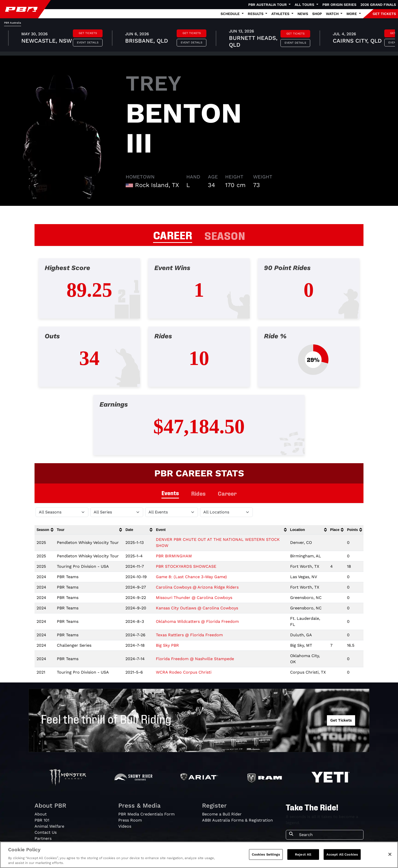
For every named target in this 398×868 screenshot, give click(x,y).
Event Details (88, 43)
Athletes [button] (281, 14)
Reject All (303, 854)
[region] (199, 855)
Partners (43, 838)
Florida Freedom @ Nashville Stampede (195, 659)
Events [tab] (170, 493)
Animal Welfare (49, 826)
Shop (317, 14)
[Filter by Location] (226, 512)
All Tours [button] (305, 5)
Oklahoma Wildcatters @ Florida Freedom (197, 621)
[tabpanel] (199, 39)
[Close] (390, 854)
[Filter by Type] (172, 512)
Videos (125, 826)
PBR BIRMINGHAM (174, 556)
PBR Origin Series (339, 5)
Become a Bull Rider (222, 814)
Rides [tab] (198, 493)
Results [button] (256, 14)
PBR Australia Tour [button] (268, 5)
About (41, 814)
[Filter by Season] (62, 512)
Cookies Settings (266, 854)
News (303, 14)
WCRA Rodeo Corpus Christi (184, 672)
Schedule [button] (231, 14)
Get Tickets (88, 33)
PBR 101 (42, 820)
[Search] (330, 835)
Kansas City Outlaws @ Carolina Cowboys (197, 608)
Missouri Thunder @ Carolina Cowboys (194, 598)
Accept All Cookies (342, 854)
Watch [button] (333, 14)
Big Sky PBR (167, 645)
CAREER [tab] (173, 235)
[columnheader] (45, 530)
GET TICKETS (384, 14)
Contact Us (46, 832)
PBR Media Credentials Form (146, 814)
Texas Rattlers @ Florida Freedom (189, 635)
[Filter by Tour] (117, 512)
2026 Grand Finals (378, 5)
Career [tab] (227, 493)
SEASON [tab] (225, 235)
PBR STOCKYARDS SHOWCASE (186, 566)
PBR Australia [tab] (13, 23)
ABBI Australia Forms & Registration (237, 820)
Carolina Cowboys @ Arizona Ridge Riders (197, 587)
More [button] (352, 14)
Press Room (130, 820)
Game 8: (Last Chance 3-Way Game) (191, 577)
